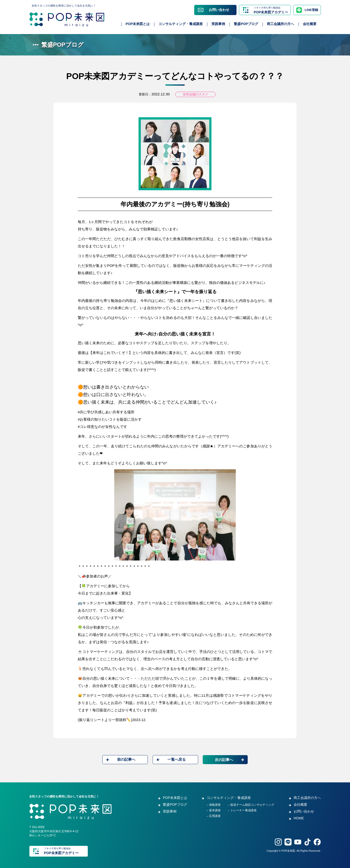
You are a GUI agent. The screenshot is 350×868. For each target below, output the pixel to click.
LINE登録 (311, 10)
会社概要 (310, 24)
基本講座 (215, 810)
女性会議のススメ (195, 94)
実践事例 (218, 24)
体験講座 (215, 805)
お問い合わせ (219, 10)
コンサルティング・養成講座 (181, 24)
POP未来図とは (138, 24)
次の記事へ (224, 760)
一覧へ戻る (177, 759)
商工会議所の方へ (280, 24)
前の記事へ (126, 759)
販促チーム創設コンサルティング (252, 805)
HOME (299, 818)
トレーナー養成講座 (244, 810)
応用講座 (215, 816)
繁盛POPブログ (246, 24)
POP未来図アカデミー (271, 10)
